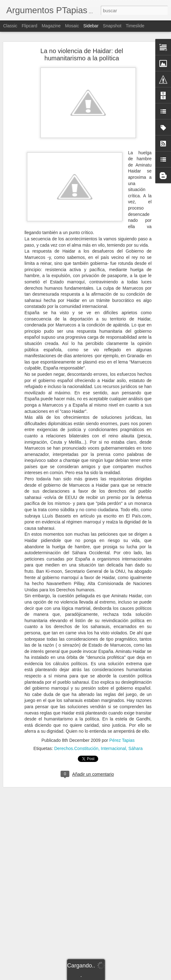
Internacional (113, 748)
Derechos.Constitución (76, 748)
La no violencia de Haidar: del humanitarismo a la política (82, 55)
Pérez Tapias (122, 740)
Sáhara (135, 748)
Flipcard (29, 26)
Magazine (51, 26)
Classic (10, 26)
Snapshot (112, 26)
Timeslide (135, 26)
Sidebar (91, 26)
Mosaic (72, 26)
